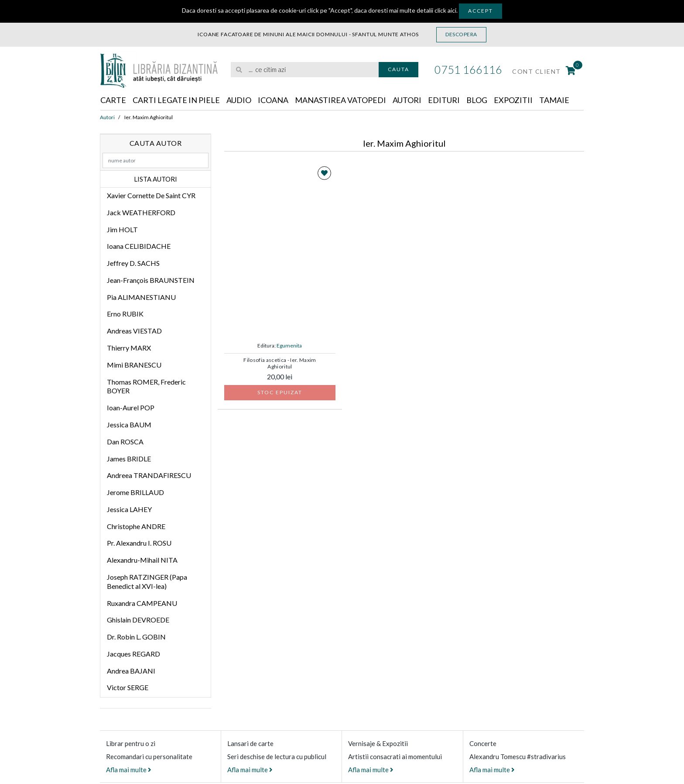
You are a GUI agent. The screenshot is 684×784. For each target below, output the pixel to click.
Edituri (444, 100)
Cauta (398, 69)
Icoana (273, 100)
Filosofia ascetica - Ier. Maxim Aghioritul (280, 363)
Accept (481, 11)
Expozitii (513, 100)
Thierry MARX (129, 348)
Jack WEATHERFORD (141, 212)
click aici (445, 10)
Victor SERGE (128, 687)
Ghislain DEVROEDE (138, 620)
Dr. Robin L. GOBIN (136, 637)
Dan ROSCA (125, 442)
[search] (305, 70)
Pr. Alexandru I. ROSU (139, 543)
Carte (113, 100)
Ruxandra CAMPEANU (142, 603)
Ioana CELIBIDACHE (139, 246)
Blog (477, 100)
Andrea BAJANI (131, 671)
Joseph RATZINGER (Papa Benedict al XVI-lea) (147, 581)
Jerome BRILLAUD (135, 492)
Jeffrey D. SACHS (133, 263)
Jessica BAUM (129, 425)
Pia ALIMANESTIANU (141, 297)
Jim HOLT (122, 229)
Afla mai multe (129, 770)
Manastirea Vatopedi (340, 100)
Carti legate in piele (176, 100)
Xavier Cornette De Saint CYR (151, 195)
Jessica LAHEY (129, 509)
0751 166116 (468, 69)
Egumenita (289, 346)
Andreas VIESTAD (134, 331)
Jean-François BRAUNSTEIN (151, 280)
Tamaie (554, 100)
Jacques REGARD (133, 654)
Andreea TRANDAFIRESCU (149, 475)
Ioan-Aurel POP (131, 407)
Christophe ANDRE (136, 526)
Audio (239, 100)
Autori (407, 100)
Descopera (461, 34)
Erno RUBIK (125, 314)
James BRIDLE (129, 459)
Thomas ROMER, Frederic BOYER (146, 386)
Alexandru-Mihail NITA (142, 560)
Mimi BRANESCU (134, 365)
